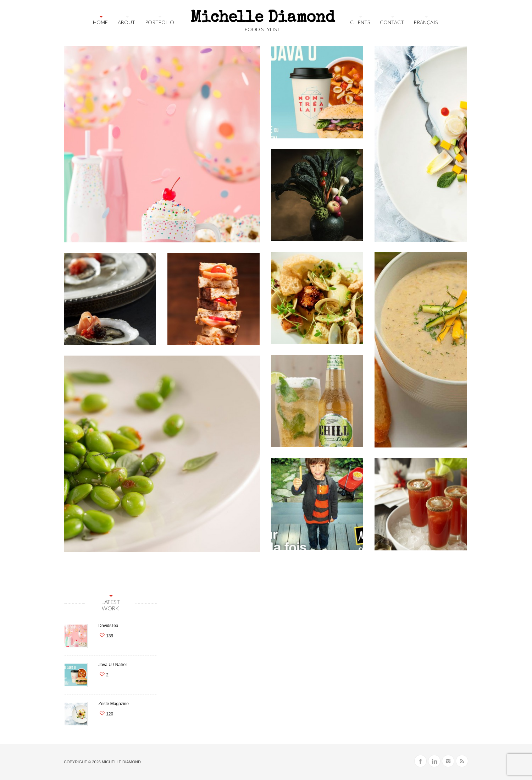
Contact (392, 22)
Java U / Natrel (112, 665)
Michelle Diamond (121, 762)
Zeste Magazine (113, 704)
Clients (360, 22)
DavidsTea (108, 626)
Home (100, 22)
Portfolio (160, 22)
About (126, 22)
